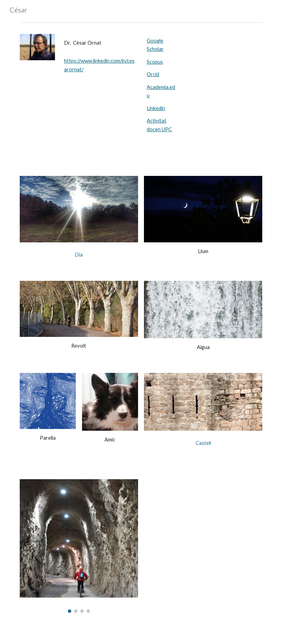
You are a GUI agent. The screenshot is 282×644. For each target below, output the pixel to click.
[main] (100, 43)
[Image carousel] (79, 546)
